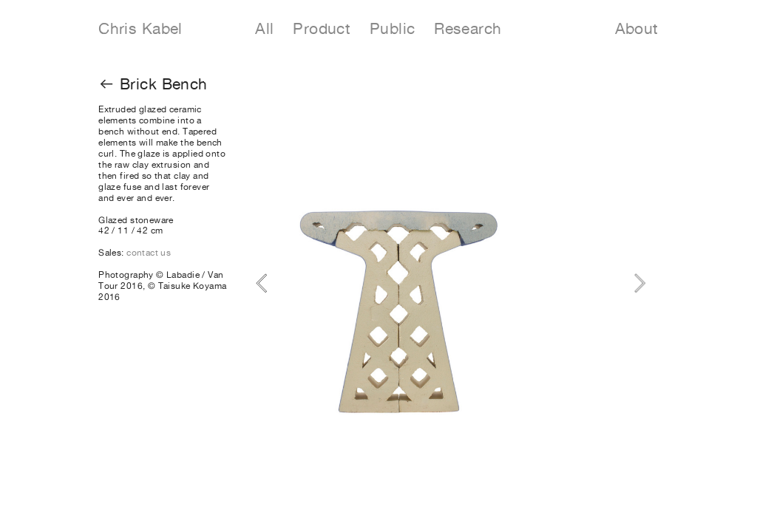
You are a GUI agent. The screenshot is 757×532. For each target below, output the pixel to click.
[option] (451, 283)
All (274, 28)
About (637, 28)
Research (468, 28)
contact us (149, 252)
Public (393, 28)
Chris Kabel (140, 28)
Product (331, 28)
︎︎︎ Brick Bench (153, 84)
